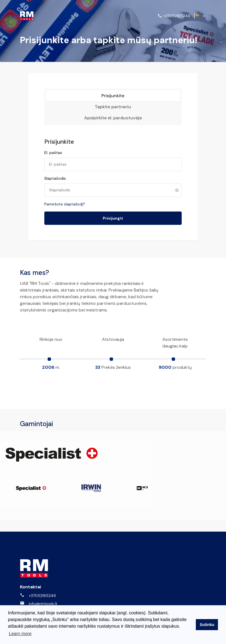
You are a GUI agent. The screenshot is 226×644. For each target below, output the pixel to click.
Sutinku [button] (207, 625)
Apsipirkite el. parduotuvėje (113, 122)
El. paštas (65, 157)
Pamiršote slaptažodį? (76, 209)
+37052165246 (38, 578)
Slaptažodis (67, 183)
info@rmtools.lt (39, 586)
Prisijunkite (113, 100)
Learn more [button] (20, 635)
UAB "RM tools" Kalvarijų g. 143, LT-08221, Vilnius (52, 597)
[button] (201, 16)
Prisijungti (113, 223)
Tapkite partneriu (113, 111)
